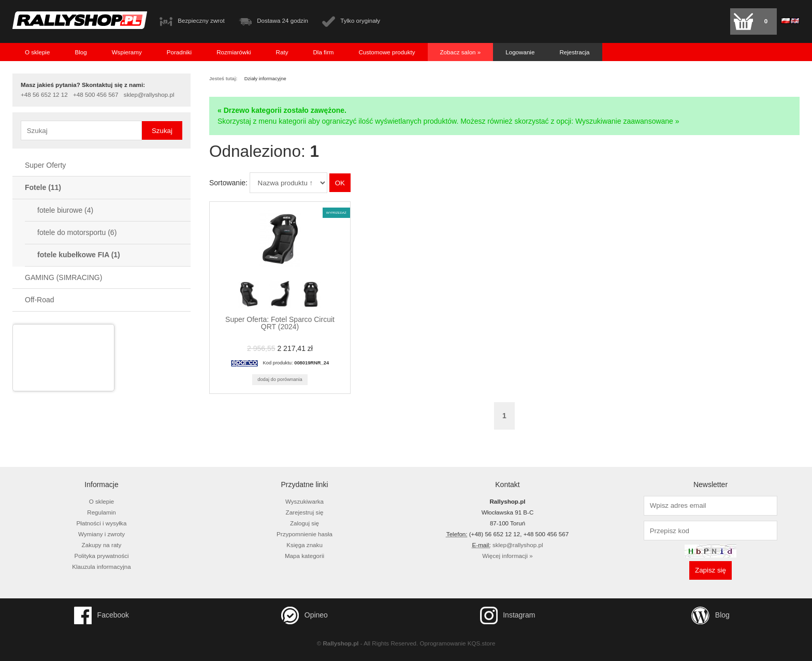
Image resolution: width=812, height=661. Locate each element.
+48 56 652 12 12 (44, 95)
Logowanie (520, 52)
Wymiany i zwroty (102, 534)
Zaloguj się (304, 523)
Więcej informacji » (507, 556)
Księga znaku (304, 545)
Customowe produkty (387, 52)
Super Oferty (45, 165)
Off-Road (40, 300)
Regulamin (102, 512)
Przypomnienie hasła (304, 534)
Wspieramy (127, 52)
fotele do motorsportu (77, 232)
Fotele (43, 187)
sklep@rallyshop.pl (149, 95)
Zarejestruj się (305, 512)
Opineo (304, 615)
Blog (81, 52)
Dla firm (323, 52)
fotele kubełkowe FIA (79, 255)
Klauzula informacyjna (102, 567)
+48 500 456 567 (96, 95)
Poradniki (179, 52)
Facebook (102, 615)
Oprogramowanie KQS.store (458, 643)
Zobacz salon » (461, 52)
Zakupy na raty (102, 545)
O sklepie (37, 52)
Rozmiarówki (234, 52)
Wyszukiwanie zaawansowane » (627, 121)
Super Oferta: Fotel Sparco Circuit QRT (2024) (280, 323)
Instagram (508, 615)
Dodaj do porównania (280, 379)
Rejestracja (574, 52)
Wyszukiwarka (304, 501)
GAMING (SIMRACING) (63, 277)
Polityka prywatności (101, 556)
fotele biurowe (65, 210)
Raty (282, 52)
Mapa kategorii (304, 556)
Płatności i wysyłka (102, 523)
